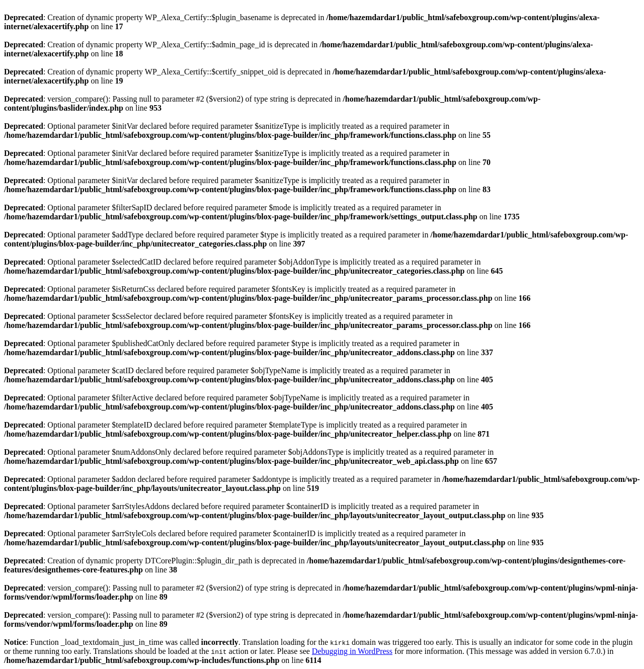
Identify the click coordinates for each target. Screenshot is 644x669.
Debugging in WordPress (352, 651)
